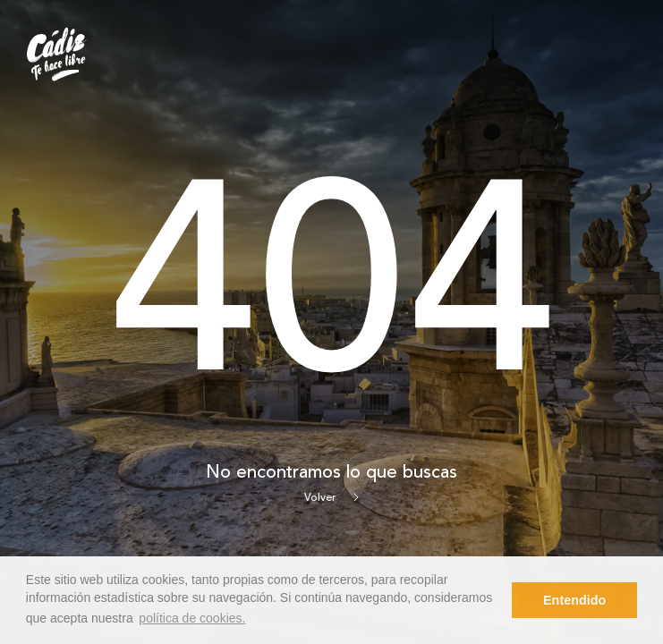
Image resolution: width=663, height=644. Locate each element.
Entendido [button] (574, 600)
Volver (331, 498)
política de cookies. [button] (192, 618)
